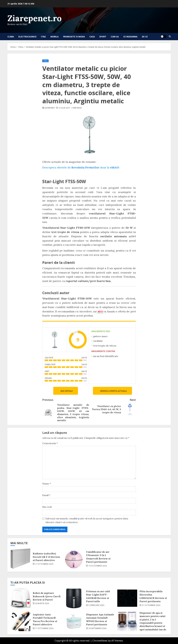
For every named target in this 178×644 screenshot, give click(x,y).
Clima (11, 37)
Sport (103, 37)
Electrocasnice (27, 37)
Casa (92, 37)
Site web (47, 507)
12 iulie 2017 (64, 108)
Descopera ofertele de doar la (81, 167)
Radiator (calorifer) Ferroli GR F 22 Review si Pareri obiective (20, 559)
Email (46, 495)
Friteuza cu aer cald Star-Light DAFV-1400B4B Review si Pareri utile (74, 598)
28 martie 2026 (42, 603)
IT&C (43, 37)
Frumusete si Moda (74, 37)
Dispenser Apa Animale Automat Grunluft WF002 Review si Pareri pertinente (74, 621)
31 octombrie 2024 (151, 605)
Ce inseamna (130, 37)
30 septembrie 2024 (97, 628)
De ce (145, 37)
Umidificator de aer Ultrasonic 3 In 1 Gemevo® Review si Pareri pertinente (74, 559)
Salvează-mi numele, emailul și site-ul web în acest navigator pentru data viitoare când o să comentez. (87, 520)
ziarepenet (50, 108)
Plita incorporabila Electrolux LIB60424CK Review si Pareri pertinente (127, 598)
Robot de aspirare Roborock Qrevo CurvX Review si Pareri (20, 598)
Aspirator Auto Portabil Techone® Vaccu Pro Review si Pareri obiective (20, 621)
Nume (47, 484)
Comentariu (50, 443)
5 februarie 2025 (96, 605)
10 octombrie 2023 (98, 566)
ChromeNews (100, 641)
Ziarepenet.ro (35, 18)
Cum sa (115, 37)
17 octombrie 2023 (44, 564)
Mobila (55, 37)
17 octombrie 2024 (44, 628)
